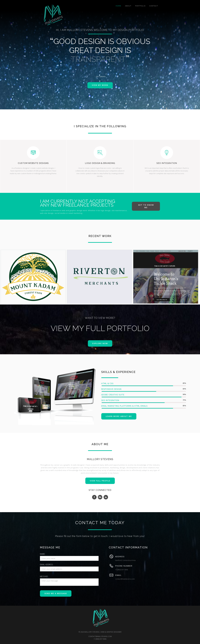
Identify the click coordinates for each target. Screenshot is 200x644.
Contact (154, 6)
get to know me (146, 206)
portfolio (140, 6)
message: (44, 576)
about (128, 6)
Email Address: (47, 565)
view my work (100, 86)
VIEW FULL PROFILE (100, 481)
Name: (43, 554)
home (118, 6)
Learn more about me (119, 416)
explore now (100, 343)
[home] (52, 15)
